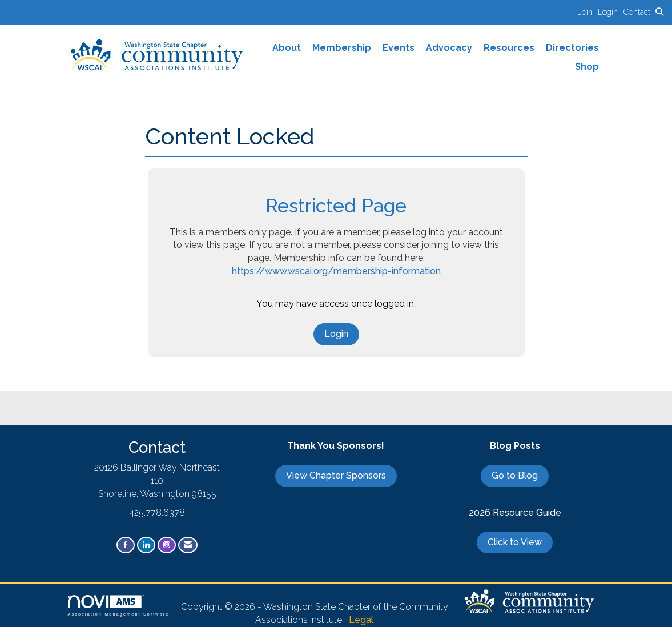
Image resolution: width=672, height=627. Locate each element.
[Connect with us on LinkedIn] (146, 545)
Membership (342, 48)
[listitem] (588, 12)
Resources (509, 48)
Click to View (515, 542)
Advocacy (449, 48)
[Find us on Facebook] (126, 545)
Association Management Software (119, 606)
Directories (572, 48)
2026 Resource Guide (515, 513)
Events (399, 48)
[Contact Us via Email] (188, 545)
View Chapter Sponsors (336, 475)
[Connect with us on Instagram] (167, 545)
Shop (587, 67)
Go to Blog (515, 475)
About (287, 48)
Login (336, 334)
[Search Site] (659, 12)
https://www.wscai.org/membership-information (336, 271)
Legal (361, 620)
